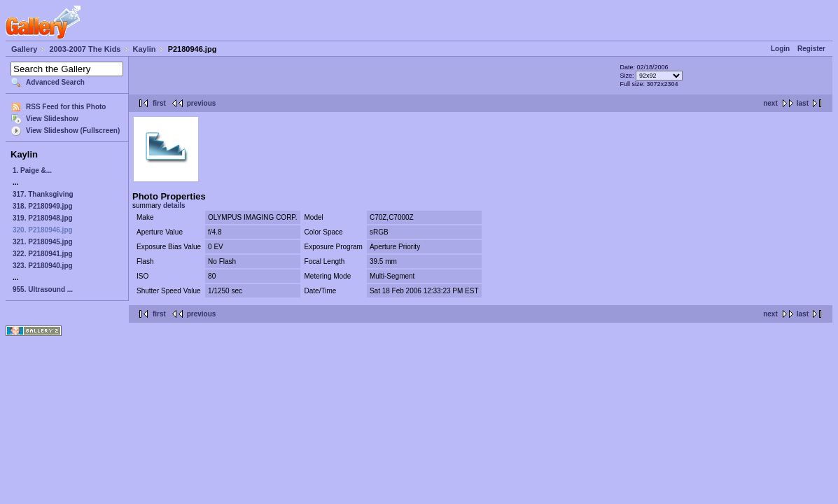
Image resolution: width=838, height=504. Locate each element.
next (770, 103)
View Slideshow (52, 119)
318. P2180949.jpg (43, 206)
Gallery (24, 49)
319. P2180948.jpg (43, 218)
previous (202, 103)
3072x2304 (663, 84)
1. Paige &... (32, 170)
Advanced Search (55, 82)
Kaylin (145, 49)
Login (780, 49)
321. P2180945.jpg (43, 242)
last (803, 103)
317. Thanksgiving (43, 194)
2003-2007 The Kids (85, 49)
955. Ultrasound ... (43, 289)
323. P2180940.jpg (43, 266)
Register (811, 49)
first (159, 103)
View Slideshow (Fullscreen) (73, 131)
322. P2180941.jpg (43, 254)
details (174, 205)
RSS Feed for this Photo (66, 107)
